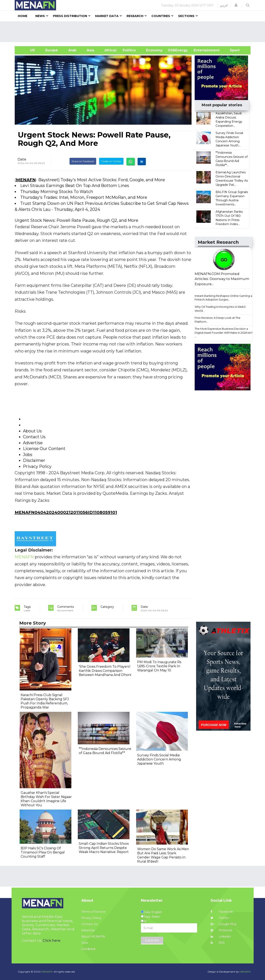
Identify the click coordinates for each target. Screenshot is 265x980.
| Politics (128, 50)
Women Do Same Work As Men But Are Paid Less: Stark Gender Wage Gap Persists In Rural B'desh (163, 855)
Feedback (88, 949)
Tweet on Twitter (111, 161)
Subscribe (152, 940)
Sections (186, 16)
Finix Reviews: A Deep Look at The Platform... (218, 320)
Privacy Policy (91, 918)
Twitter (220, 918)
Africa (109, 50)
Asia (90, 50)
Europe (52, 50)
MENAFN (26, 180)
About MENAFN (93, 937)
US (27, 50)
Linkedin (221, 937)
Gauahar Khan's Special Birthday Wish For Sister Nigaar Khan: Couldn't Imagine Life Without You (46, 799)
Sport (232, 50)
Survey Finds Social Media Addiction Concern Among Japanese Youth (159, 759)
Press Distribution (70, 16)
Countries (161, 16)
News (40, 16)
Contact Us (89, 924)
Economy (154, 50)
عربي (224, 5)
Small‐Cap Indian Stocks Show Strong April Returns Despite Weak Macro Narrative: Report (104, 848)
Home (23, 16)
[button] (236, 5)
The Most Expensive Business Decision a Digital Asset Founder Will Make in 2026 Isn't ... (224, 332)
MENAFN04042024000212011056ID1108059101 (66, 512)
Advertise (88, 930)
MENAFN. (47, 972)
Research (135, 16)
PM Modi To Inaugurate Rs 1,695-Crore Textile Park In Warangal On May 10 (159, 666)
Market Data (107, 16)
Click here (52, 940)
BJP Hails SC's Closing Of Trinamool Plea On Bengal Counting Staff (43, 852)
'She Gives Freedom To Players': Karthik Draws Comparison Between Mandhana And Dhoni (105, 671)
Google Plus (223, 924)
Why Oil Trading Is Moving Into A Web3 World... (220, 309)
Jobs (85, 943)
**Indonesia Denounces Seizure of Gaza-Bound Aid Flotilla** (105, 751)
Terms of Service (93, 912)
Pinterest (221, 930)
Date (22, 159)
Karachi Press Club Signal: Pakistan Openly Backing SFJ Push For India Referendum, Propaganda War (45, 701)
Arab (72, 50)
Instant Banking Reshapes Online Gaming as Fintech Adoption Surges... (224, 298)
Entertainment (200, 50)
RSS (218, 943)
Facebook (222, 912)
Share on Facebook (83, 161)
